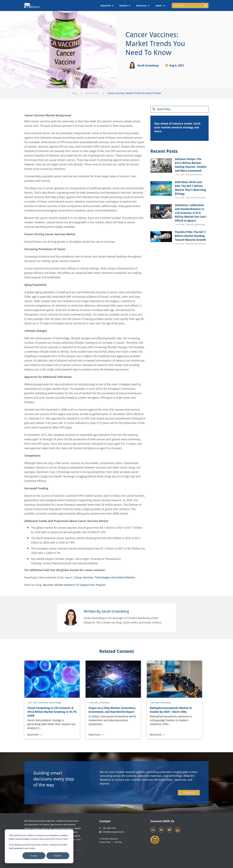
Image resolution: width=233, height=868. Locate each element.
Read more (35, 735)
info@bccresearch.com (112, 832)
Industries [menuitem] (106, 6)
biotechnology (55, 703)
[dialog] (39, 846)
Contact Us (189, 793)
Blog (75, 93)
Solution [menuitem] (124, 6)
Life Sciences (92, 93)
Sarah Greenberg (148, 65)
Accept (34, 856)
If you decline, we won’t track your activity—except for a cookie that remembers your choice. (38, 846)
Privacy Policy (62, 839)
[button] (206, 5)
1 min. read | (33, 703)
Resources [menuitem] (142, 6)
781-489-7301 (108, 828)
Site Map (118, 842)
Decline (58, 856)
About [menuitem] (159, 6)
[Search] (180, 109)
